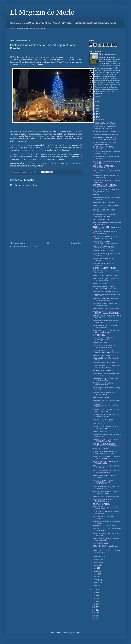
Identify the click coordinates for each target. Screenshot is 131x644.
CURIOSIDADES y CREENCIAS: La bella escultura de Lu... (105, 280)
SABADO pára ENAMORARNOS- (105, 363)
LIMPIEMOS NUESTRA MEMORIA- (105, 268)
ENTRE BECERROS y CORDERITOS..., (107, 132)
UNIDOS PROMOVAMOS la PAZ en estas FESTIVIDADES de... (105, 238)
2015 (94, 607)
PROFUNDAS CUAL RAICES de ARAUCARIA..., (104, 476)
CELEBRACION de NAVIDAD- (103, 397)
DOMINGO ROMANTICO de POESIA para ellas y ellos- (106, 326)
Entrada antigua (76, 243)
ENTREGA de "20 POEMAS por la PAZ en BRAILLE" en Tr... (106, 415)
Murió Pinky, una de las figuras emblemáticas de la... (103, 384)
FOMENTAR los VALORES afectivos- (106, 291)
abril (95, 577)
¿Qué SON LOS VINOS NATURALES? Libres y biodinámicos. (106, 331)
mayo (96, 574)
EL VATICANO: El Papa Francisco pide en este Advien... (106, 508)
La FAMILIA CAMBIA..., (101, 343)
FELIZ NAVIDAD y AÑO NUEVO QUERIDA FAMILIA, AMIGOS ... (105, 123)
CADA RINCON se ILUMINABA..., (105, 202)
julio (95, 568)
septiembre (98, 562)
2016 (94, 604)
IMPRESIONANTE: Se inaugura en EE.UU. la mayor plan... (105, 216)
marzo (96, 580)
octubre (96, 559)
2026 (94, 105)
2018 (94, 598)
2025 (94, 108)
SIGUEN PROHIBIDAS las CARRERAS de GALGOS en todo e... (107, 472)
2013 (94, 613)
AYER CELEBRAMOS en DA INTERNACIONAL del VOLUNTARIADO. (103, 482)
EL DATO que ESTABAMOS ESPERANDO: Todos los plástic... (105, 242)
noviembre (97, 556)
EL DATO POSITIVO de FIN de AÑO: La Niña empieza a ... (107, 272)
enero (96, 586)
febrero (96, 583)
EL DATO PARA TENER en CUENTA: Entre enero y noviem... (106, 492)
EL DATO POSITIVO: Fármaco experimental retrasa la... (104, 420)
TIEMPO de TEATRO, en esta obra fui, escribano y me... (106, 513)
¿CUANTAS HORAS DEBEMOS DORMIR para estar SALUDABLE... (106, 312)
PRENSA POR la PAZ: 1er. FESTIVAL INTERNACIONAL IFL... (106, 440)
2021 (94, 589)
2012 (94, 616)
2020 (94, 592)
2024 (94, 111)
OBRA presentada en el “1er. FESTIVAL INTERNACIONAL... (107, 467)
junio (95, 571)
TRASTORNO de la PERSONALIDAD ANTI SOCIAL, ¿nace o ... (106, 367)
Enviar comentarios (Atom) (29, 247)
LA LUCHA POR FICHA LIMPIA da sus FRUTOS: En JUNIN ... (106, 411)
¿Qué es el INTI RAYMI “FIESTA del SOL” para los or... (105, 233)
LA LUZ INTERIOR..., (100, 283)
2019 (94, 595)
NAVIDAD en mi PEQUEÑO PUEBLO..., (107, 135)
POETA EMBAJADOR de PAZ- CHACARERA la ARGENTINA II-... (106, 247)
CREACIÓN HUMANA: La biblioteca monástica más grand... (105, 547)
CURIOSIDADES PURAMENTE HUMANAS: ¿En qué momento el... (106, 445)
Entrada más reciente (18, 243)
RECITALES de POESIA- (102, 355)
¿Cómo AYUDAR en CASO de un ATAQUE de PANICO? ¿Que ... (105, 453)
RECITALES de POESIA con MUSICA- (106, 276)
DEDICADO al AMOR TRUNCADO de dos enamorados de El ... (106, 300)
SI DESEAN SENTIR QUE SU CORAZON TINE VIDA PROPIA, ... (106, 351)
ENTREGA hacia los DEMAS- (103, 371)
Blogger (78, 633)
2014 (94, 610)
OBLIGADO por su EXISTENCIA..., (105, 526)
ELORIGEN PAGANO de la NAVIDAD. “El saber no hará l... (106, 428)
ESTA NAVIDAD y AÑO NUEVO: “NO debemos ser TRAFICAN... (106, 128)
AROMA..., (97, 195)
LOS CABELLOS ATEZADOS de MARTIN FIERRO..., (104, 167)
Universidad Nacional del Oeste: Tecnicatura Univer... (104, 500)
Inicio (48, 243)
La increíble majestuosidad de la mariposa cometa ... (104, 393)
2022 (94, 117)
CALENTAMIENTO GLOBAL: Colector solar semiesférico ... (106, 539)
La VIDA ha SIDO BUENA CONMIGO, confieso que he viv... (106, 143)
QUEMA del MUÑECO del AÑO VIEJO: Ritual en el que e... (106, 304)
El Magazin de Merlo (42, 12)
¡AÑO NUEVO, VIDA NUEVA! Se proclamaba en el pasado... (104, 347)
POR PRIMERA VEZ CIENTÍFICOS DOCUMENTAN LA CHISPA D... (105, 287)
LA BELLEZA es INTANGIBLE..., (104, 251)
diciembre (97, 120)
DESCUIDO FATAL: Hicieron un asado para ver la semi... (106, 206)
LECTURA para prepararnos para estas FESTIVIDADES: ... (106, 153)
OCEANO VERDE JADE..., (102, 219)
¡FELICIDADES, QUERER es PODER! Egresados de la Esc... (106, 191)
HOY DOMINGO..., (100, 335)
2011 (94, 619)
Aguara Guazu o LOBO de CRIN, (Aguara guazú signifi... (104, 339)
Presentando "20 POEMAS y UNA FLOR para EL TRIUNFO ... (107, 457)
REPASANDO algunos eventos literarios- (107, 308)
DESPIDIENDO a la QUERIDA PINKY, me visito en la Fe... (106, 379)
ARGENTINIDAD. (99, 424)
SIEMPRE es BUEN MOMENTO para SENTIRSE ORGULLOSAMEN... (106, 138)
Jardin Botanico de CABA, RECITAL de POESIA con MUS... (106, 488)
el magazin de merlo (109, 54)
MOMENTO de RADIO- (101, 449)
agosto (96, 565)
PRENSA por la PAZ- (100, 432)
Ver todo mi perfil (95, 96)
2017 (94, 601)
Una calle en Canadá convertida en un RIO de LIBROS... (106, 462)
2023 (94, 114)
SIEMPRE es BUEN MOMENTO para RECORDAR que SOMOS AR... (106, 186)
